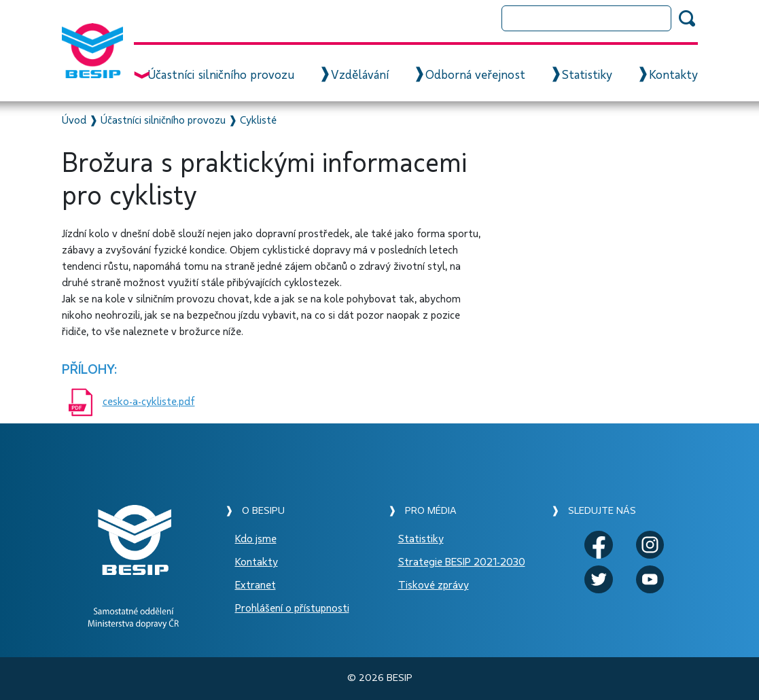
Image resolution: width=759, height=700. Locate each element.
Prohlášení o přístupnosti (292, 608)
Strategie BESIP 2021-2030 (462, 562)
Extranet (255, 585)
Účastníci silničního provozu (221, 75)
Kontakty (673, 75)
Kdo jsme (256, 539)
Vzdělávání (360, 75)
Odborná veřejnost (475, 75)
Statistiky (587, 75)
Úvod (74, 120)
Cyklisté (258, 120)
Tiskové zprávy (434, 585)
